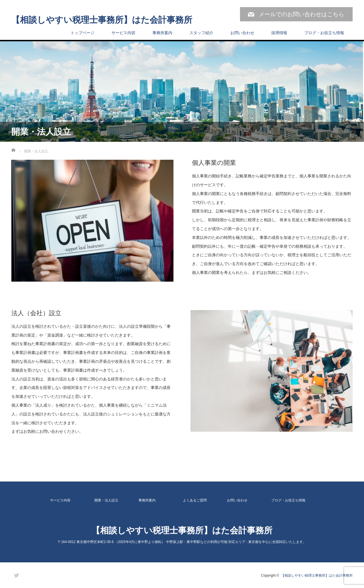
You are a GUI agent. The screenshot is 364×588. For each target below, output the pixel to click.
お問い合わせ (242, 33)
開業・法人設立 (106, 500)
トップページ (82, 33)
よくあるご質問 (195, 500)
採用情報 (279, 33)
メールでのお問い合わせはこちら (301, 14)
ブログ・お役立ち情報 (324, 33)
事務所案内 (162, 33)
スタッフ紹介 (201, 33)
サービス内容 (123, 33)
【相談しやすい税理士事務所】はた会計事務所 (102, 20)
